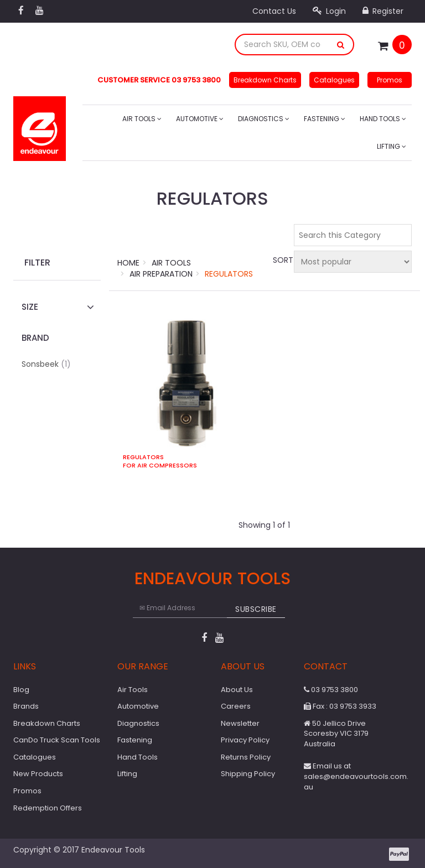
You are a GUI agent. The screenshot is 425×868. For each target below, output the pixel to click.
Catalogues (334, 80)
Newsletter (240, 723)
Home (128, 263)
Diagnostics (264, 119)
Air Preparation (161, 274)
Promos (390, 80)
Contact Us (274, 11)
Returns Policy (246, 757)
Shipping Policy (248, 774)
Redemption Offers (48, 808)
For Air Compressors (160, 466)
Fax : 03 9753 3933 (340, 706)
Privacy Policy (245, 740)
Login (329, 11)
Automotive (200, 119)
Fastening (325, 119)
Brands (26, 706)
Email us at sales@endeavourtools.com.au (356, 776)
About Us (237, 690)
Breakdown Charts (265, 80)
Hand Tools (383, 119)
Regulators (229, 274)
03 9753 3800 (331, 690)
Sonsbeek (46, 364)
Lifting (392, 146)
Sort (282, 260)
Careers (236, 706)
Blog (21, 690)
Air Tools (142, 119)
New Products (38, 774)
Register (383, 11)
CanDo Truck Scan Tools (57, 740)
